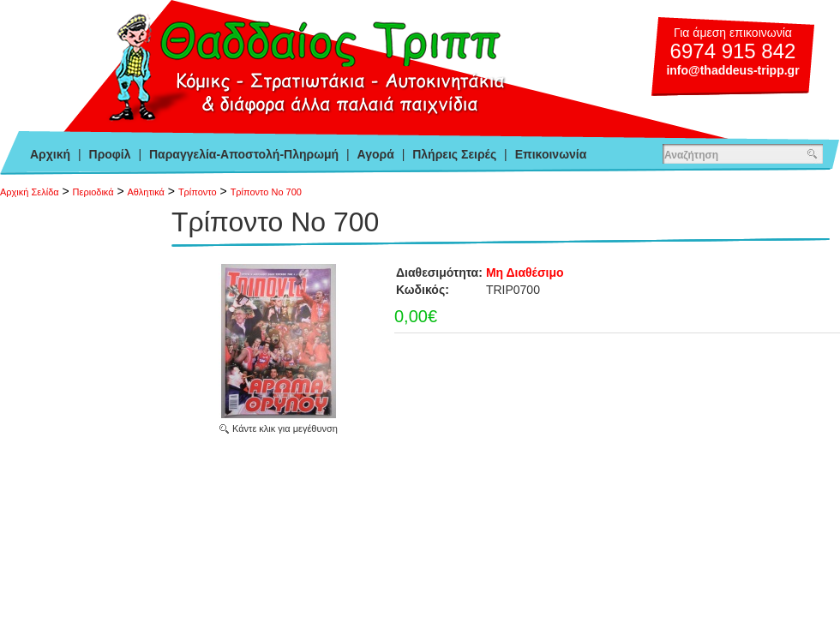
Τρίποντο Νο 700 (266, 192)
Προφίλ (110, 154)
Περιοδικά (93, 192)
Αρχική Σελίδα (30, 192)
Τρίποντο (198, 192)
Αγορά (376, 154)
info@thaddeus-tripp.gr (732, 70)
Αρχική (50, 154)
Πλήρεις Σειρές (454, 154)
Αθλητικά (146, 192)
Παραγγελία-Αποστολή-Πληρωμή (244, 154)
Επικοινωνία (551, 154)
